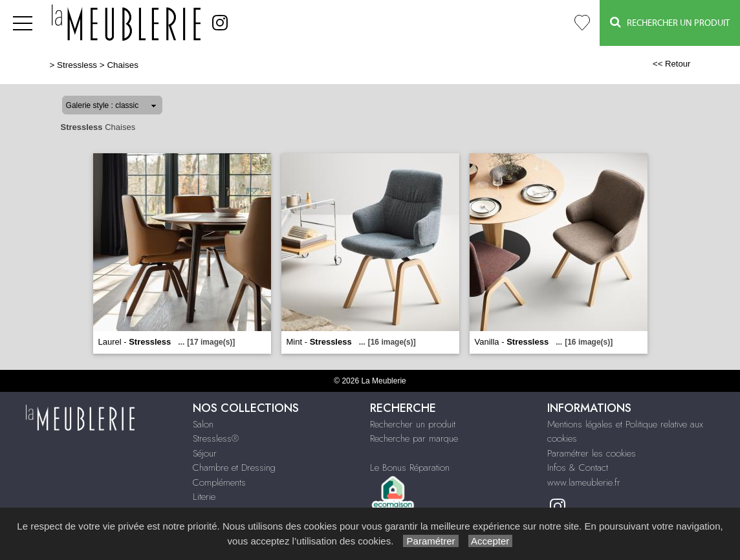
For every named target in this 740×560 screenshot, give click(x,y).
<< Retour (672, 64)
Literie (204, 497)
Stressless (77, 65)
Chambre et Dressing (234, 468)
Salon (203, 424)
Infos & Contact (578, 468)
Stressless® (216, 438)
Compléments (219, 482)
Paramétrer (430, 541)
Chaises (123, 65)
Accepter (491, 541)
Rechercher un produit (413, 424)
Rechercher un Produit (670, 22)
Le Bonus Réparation (410, 468)
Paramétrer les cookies (592, 453)
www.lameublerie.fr (584, 482)
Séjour (205, 453)
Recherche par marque (414, 438)
